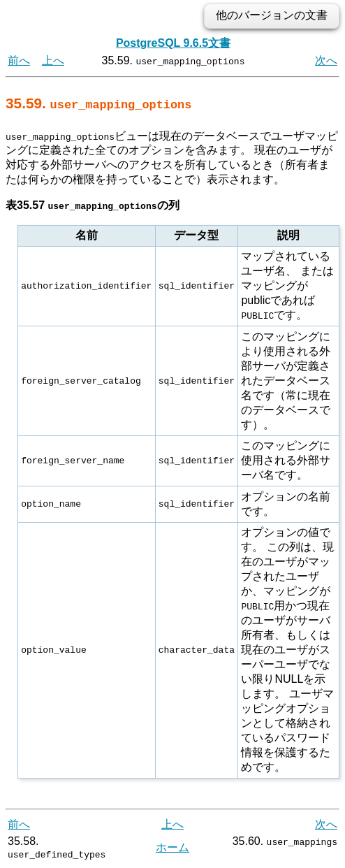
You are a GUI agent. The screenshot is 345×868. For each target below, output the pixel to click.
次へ (326, 60)
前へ (19, 60)
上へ (53, 60)
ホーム (172, 847)
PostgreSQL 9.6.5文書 (173, 43)
